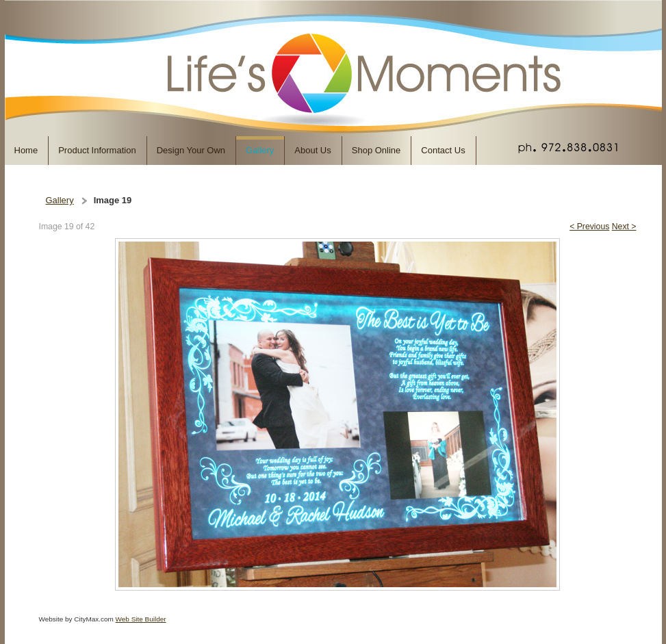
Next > (624, 227)
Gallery (60, 200)
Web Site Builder (141, 619)
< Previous (589, 227)
